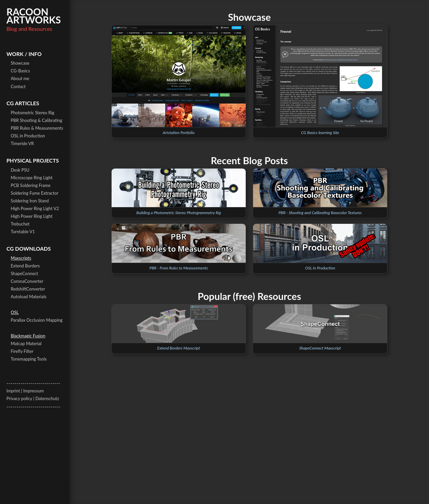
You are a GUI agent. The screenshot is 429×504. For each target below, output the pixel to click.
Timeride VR (22, 143)
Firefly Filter (22, 351)
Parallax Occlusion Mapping (37, 320)
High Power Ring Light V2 (35, 208)
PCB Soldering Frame (31, 185)
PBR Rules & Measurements (37, 128)
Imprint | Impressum (25, 391)
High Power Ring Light (32, 216)
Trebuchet (20, 224)
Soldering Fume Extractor (35, 193)
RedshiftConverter (28, 289)
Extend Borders (25, 266)
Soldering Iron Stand (30, 201)
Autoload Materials (28, 297)
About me (20, 78)
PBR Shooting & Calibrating (37, 120)
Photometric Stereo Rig (33, 113)
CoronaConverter (27, 281)
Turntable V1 (23, 232)
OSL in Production (28, 136)
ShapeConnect (24, 273)
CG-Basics (20, 71)
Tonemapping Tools (29, 359)
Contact (18, 86)
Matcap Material (26, 343)
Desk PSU (20, 170)
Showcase (20, 63)
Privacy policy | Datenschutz (33, 398)
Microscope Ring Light (32, 178)
